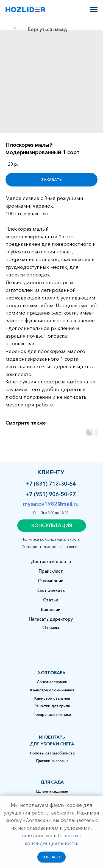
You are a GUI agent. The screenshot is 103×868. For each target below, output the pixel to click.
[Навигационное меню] (94, 10)
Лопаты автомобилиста (52, 753)
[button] (52, 526)
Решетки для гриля (52, 706)
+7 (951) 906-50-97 (51, 494)
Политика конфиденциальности (51, 539)
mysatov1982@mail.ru (51, 504)
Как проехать (51, 590)
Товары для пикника (52, 714)
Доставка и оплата (51, 561)
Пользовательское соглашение (51, 547)
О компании (51, 581)
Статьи (51, 600)
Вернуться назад (47, 29)
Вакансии (51, 609)
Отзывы (51, 627)
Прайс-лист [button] (51, 571)
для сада (52, 782)
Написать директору (51, 619)
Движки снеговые (52, 761)
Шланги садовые (52, 791)
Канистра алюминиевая (52, 690)
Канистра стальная (52, 698)
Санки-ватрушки (52, 682)
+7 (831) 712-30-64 (51, 484)
